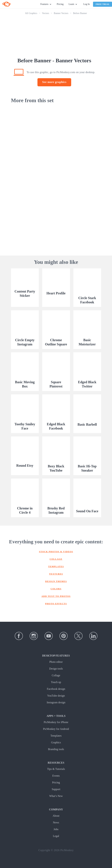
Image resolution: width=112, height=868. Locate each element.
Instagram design (56, 702)
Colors (56, 589)
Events (56, 776)
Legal (56, 836)
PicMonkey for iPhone (56, 722)
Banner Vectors (61, 13)
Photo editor (56, 662)
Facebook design (56, 689)
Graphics (56, 742)
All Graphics (31, 13)
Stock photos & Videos (56, 552)
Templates (56, 566)
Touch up (56, 682)
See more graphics (54, 82)
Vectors (46, 13)
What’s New (56, 796)
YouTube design (56, 696)
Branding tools (56, 749)
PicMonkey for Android (56, 729)
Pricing (60, 4)
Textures (56, 574)
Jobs (56, 829)
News (56, 822)
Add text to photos (56, 596)
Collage (56, 559)
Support (56, 789)
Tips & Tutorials (56, 769)
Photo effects (56, 604)
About (56, 816)
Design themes (56, 581)
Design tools (56, 669)
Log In (87, 4)
